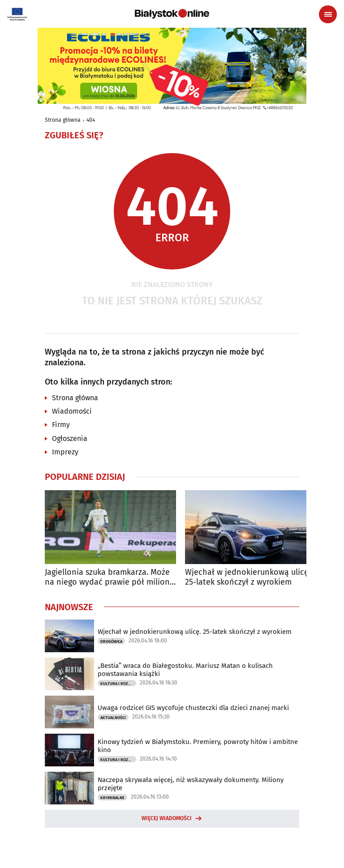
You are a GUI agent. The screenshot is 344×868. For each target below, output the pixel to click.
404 (91, 120)
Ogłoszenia (70, 438)
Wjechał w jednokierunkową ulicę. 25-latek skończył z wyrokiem (248, 577)
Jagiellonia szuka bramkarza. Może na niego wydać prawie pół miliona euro (110, 577)
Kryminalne (112, 798)
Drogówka (111, 641)
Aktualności (113, 718)
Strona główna (63, 120)
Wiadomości (72, 411)
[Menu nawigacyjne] (328, 14)
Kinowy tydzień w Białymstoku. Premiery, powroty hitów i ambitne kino (198, 746)
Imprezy (65, 452)
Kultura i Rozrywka (118, 684)
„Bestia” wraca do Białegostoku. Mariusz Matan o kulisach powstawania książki (185, 670)
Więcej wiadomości (167, 818)
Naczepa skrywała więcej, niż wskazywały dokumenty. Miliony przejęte (191, 784)
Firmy (61, 425)
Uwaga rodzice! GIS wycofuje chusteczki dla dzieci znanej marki (193, 708)
